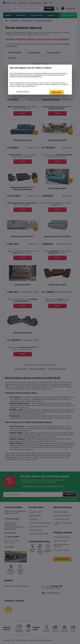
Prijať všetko (57, 92)
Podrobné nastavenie (23, 92)
